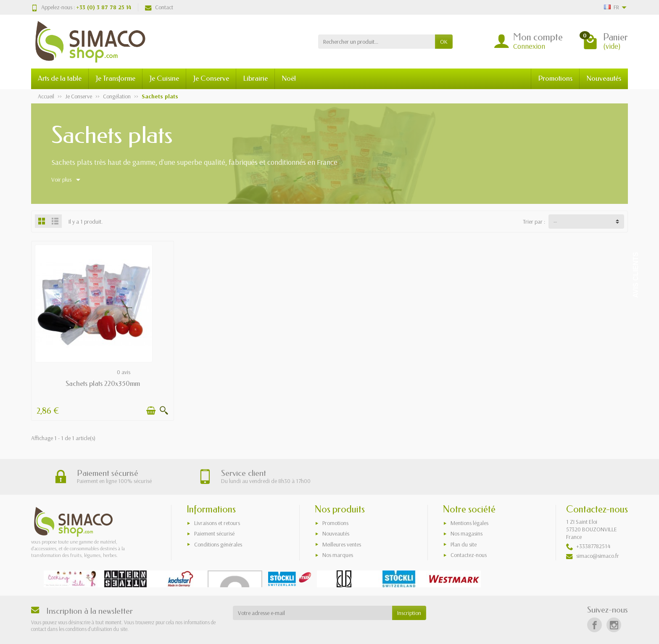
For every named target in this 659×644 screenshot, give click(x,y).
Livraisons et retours (217, 523)
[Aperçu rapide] (164, 411)
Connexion (529, 46)
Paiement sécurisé (214, 533)
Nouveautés (604, 78)
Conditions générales (218, 544)
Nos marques (338, 555)
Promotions (555, 78)
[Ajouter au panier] (151, 411)
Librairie (255, 78)
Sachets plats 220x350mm (103, 384)
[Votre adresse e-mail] (312, 613)
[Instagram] (614, 625)
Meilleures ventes (342, 544)
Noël (289, 78)
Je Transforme (115, 78)
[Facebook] (594, 625)
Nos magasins (467, 533)
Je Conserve (211, 78)
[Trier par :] (586, 222)
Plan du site (464, 544)
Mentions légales (469, 523)
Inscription (409, 613)
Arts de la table (60, 78)
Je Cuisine (164, 78)
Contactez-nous (469, 555)
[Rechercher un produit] (377, 42)
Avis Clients (636, 275)
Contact (159, 7)
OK (444, 42)
